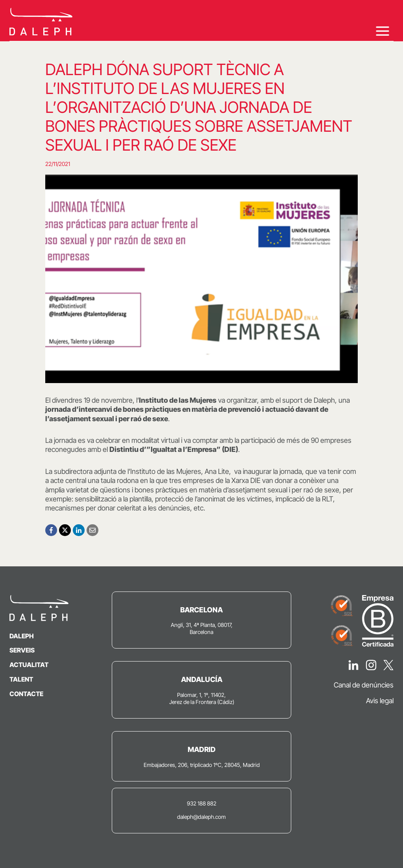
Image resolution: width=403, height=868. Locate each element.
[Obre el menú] (382, 31)
